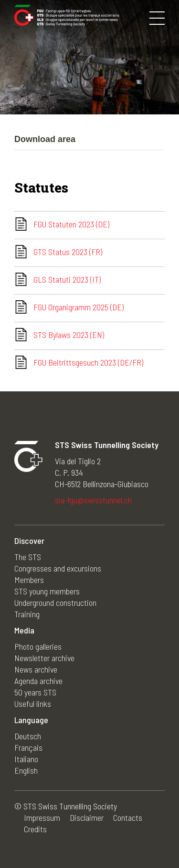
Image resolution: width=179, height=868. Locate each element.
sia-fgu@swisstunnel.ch (93, 500)
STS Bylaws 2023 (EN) (69, 335)
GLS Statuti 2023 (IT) (67, 279)
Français (28, 747)
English (26, 770)
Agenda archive (38, 681)
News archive (36, 669)
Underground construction (55, 602)
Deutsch (28, 736)
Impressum (42, 817)
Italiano (26, 759)
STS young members (47, 591)
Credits (35, 829)
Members (29, 580)
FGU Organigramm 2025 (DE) (79, 307)
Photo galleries (38, 646)
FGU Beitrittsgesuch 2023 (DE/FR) (88, 362)
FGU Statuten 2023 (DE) (71, 224)
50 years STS (35, 692)
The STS (28, 557)
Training (27, 614)
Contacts (128, 817)
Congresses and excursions (58, 568)
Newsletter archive (44, 658)
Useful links (33, 704)
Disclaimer (87, 817)
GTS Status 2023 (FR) (68, 252)
